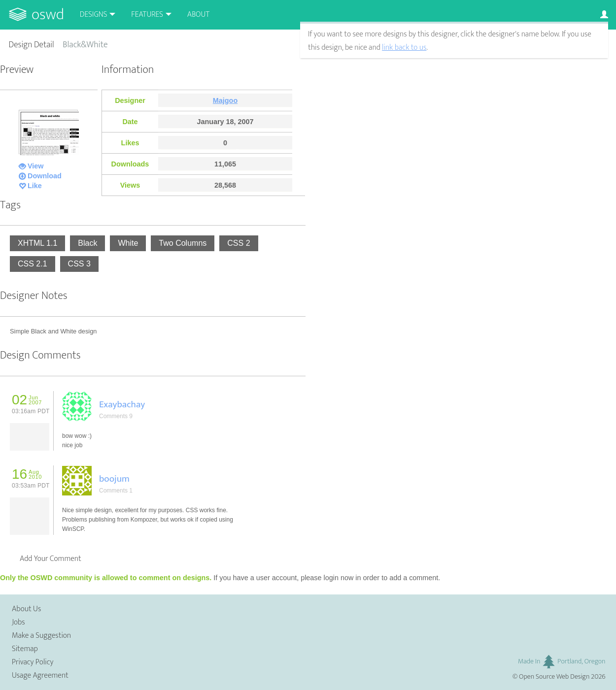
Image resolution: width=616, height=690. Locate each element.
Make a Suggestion (41, 636)
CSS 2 (239, 243)
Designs (94, 15)
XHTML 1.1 (37, 243)
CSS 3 (79, 264)
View (36, 166)
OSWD (48, 15)
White (128, 243)
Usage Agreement (40, 675)
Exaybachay (122, 404)
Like (35, 186)
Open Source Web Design (554, 677)
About (198, 15)
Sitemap (25, 649)
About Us (26, 609)
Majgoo (225, 100)
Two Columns (183, 243)
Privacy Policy (33, 662)
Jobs (18, 622)
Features (147, 15)
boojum (114, 479)
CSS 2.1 (33, 264)
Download (45, 176)
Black (87, 243)
